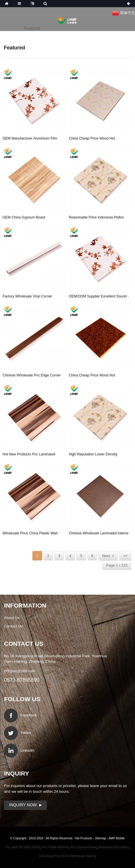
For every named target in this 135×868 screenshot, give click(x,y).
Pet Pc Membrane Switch (78, 856)
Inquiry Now (23, 805)
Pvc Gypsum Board (84, 847)
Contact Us (13, 626)
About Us (12, 618)
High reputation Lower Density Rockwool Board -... (93, 455)
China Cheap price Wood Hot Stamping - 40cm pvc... (92, 376)
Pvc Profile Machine (55, 847)
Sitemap (100, 838)
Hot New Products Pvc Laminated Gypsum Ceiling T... (29, 455)
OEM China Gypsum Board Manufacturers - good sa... (24, 218)
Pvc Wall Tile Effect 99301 (23, 847)
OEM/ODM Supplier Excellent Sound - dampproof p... (99, 297)
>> (125, 556)
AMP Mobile (117, 838)
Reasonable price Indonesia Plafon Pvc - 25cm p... (96, 218)
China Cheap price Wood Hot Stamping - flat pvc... (92, 139)
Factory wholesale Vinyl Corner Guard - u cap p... (27, 297)
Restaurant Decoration (114, 847)
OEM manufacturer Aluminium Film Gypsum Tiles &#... (30, 139)
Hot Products (84, 838)
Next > (108, 556)
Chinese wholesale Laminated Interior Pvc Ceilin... (99, 534)
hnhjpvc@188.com (20, 671)
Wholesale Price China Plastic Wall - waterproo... (31, 534)
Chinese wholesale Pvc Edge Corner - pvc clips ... (32, 376)
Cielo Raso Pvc (49, 856)
